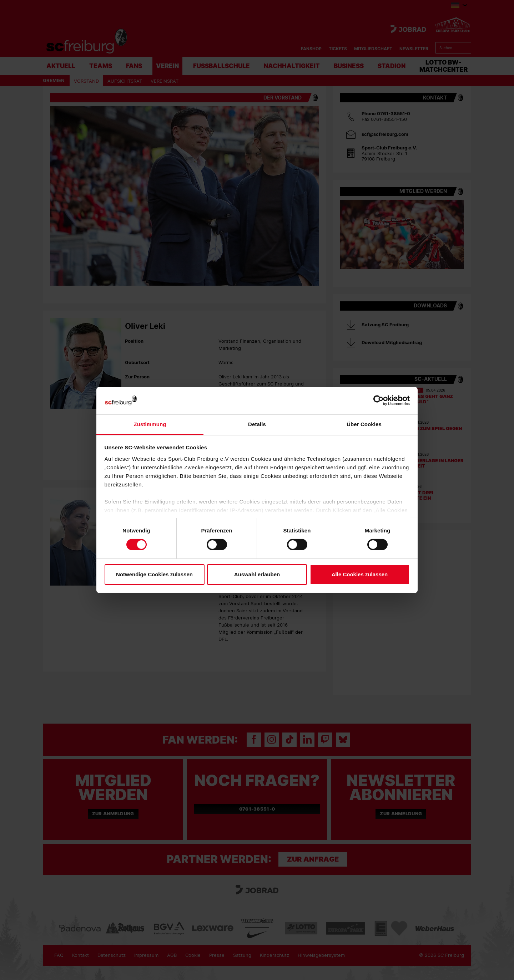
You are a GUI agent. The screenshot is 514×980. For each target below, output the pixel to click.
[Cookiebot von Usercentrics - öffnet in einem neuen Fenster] (379, 401)
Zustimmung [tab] (150, 424)
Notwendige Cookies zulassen (154, 574)
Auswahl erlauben (257, 574)
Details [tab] (257, 424)
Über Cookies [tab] (364, 424)
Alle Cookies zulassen (360, 574)
